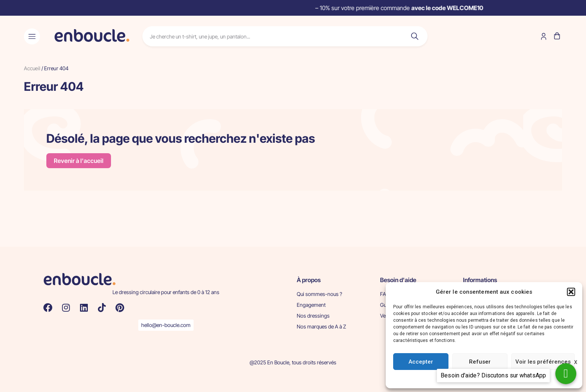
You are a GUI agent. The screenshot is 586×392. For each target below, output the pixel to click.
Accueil (32, 68)
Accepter (421, 362)
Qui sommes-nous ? (319, 294)
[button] (571, 292)
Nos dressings (313, 316)
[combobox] (271, 36)
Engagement (311, 305)
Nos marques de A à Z (321, 327)
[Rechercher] (413, 36)
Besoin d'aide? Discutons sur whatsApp (493, 375)
